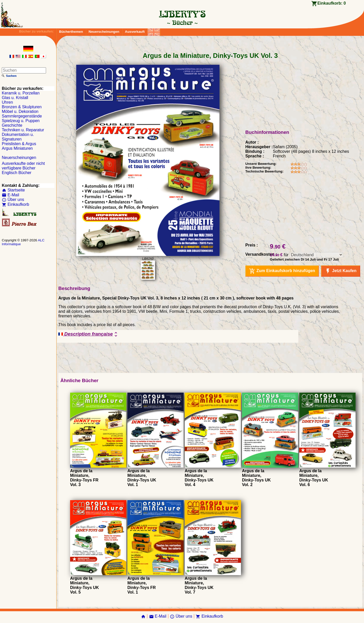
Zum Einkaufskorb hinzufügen (282, 271)
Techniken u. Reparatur (23, 130)
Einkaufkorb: (332, 3)
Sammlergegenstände (22, 116)
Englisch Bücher (17, 173)
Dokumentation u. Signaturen (18, 137)
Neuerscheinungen (104, 32)
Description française (89, 334)
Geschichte (12, 125)
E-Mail (10, 195)
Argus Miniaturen (17, 148)
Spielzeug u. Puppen (21, 121)
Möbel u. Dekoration (20, 111)
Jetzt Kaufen (341, 271)
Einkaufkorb (15, 204)
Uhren (7, 102)
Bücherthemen (71, 32)
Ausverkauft (135, 32)
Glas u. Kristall (15, 98)
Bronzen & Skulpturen (22, 107)
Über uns (13, 200)
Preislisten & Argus (19, 144)
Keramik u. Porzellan (21, 93)
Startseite (13, 190)
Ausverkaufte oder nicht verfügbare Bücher (23, 166)
